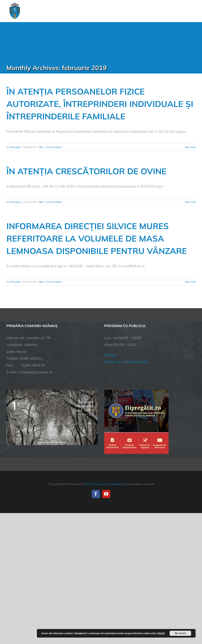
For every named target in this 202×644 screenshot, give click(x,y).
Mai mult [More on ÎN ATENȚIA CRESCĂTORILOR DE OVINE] (190, 202)
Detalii (161, 633)
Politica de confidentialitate (126, 362)
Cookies (110, 355)
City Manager (114, 484)
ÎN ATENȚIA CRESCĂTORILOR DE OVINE (86, 171)
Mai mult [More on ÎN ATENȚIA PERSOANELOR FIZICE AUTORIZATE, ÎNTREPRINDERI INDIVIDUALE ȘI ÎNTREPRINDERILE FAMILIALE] (190, 147)
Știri (41, 147)
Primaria (15, 147)
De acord (180, 633)
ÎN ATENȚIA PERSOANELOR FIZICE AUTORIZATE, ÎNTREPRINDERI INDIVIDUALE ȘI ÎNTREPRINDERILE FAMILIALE (100, 104)
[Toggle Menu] (193, 11)
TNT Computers (94, 484)
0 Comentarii (54, 147)
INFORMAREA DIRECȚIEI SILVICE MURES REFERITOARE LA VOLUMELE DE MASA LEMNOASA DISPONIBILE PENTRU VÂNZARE (97, 238)
